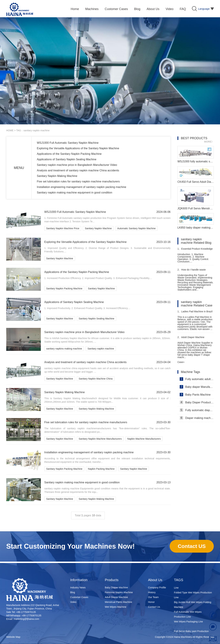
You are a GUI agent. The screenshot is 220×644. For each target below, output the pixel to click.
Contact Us (154, 607)
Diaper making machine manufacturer (197, 418)
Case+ (181, 362)
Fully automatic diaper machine (197, 410)
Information (79, 580)
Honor (151, 602)
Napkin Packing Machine (101, 469)
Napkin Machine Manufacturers (144, 439)
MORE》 (209, 142)
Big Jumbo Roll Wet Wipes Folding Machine (193, 605)
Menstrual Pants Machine (118, 602)
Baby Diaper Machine (116, 588)
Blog (73, 592)
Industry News (78, 588)
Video (73, 602)
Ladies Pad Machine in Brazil (195, 311)
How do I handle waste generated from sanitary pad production (193, 271)
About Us (155, 580)
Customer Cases (79, 597)
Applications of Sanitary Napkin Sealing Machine (67, 159)
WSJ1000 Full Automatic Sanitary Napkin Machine (68, 143)
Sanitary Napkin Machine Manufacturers (100, 439)
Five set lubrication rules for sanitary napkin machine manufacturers (78, 181)
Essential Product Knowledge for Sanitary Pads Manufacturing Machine (195, 250)
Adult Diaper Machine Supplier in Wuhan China (191, 339)
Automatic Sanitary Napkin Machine (136, 228)
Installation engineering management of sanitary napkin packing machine (82, 187)
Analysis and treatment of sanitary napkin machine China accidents (78, 170)
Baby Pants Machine (195, 395)
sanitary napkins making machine (64, 349)
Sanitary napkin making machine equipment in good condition (75, 193)
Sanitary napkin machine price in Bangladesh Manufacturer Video (77, 165)
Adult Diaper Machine (116, 597)
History (152, 592)
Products (112, 580)
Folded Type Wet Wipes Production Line (193, 596)
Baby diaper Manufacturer (197, 387)
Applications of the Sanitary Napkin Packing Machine (69, 154)
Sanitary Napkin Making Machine (57, 176)
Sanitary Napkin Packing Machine (64, 288)
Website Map (13, 637)
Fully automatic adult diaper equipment (197, 379)
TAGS (179, 580)
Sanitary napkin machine (101, 349)
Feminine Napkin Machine (119, 592)
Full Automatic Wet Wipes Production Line (188, 615)
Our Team (153, 597)
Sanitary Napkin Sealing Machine (97, 319)
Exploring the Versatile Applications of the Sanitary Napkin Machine (78, 148)
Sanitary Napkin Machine (98, 228)
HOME (10, 130)
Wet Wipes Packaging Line (188, 622)
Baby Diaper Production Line (197, 402)
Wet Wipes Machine (116, 607)
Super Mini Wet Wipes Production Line (192, 586)
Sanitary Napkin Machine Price (63, 228)
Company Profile (157, 588)
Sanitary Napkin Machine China (96, 379)
